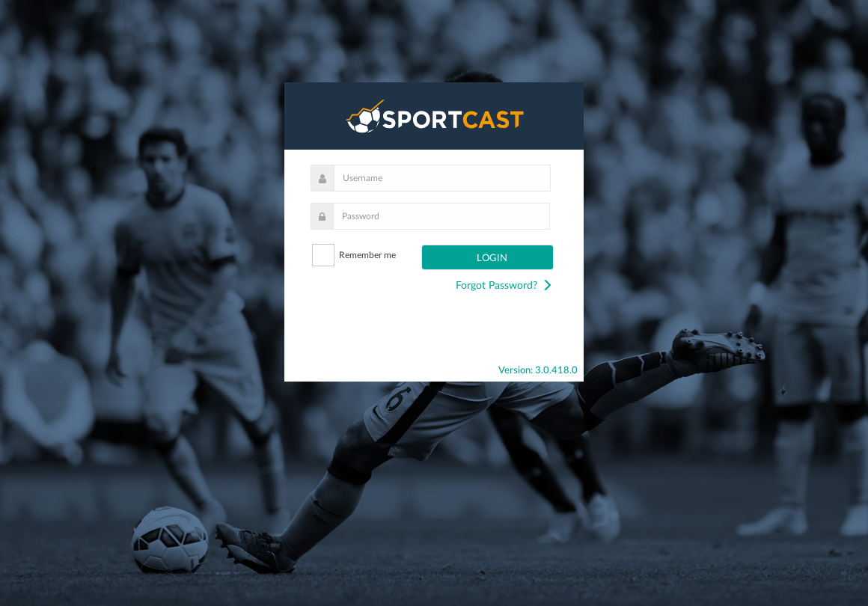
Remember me (367, 255)
